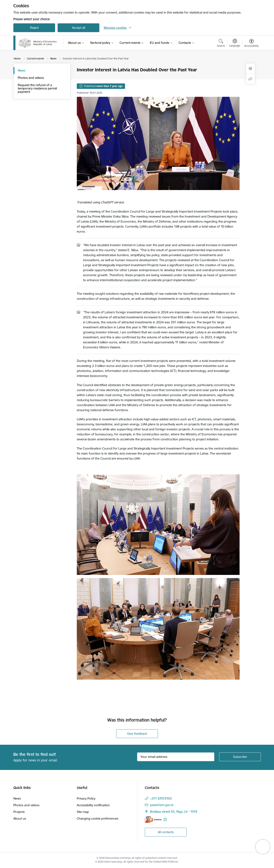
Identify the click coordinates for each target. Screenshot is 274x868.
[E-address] (153, 819)
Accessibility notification (93, 805)
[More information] (165, 819)
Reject (34, 28)
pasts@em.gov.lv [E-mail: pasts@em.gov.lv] (162, 805)
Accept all (79, 28)
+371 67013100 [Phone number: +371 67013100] (161, 798)
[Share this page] (250, 79)
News (21, 70)
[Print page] (250, 69)
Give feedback (137, 734)
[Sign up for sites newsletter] (240, 757)
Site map (83, 812)
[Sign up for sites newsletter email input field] (176, 757)
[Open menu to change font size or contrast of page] (251, 44)
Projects (19, 812)
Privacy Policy (86, 798)
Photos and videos (31, 78)
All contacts (166, 832)
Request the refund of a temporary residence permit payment (37, 88)
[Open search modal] (221, 44)
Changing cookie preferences (98, 818)
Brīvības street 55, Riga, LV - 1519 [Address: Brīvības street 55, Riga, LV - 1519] (174, 812)
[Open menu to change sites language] (235, 43)
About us (20, 818)
